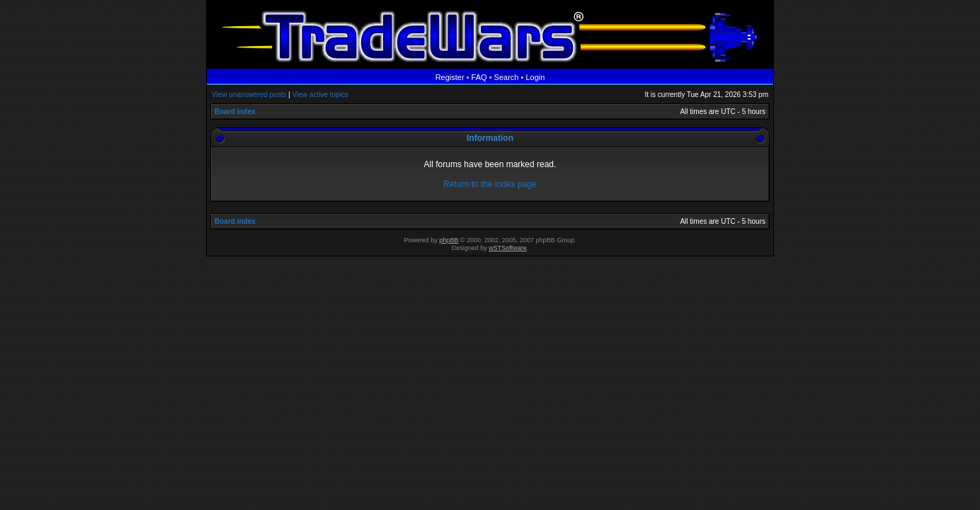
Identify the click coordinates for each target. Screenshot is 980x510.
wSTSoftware (508, 248)
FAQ (479, 77)
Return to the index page (490, 184)
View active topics (320, 95)
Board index (235, 112)
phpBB (449, 240)
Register (450, 77)
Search (507, 77)
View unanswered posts (249, 95)
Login (535, 77)
